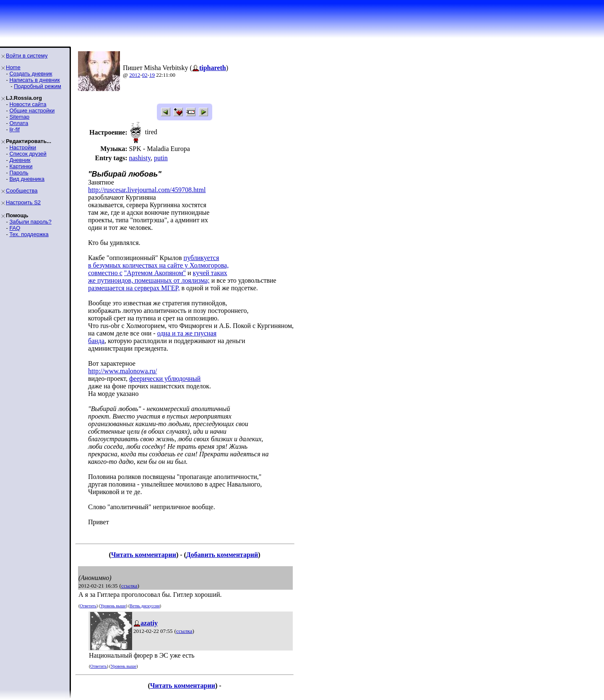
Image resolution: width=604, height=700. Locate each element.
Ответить (88, 606)
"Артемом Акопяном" (155, 273)
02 (145, 75)
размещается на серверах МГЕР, (134, 288)
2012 (135, 75)
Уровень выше (113, 606)
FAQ (15, 228)
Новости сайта (28, 104)
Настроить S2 (23, 202)
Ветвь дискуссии (144, 606)
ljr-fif (14, 129)
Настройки (23, 147)
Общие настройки (32, 111)
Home (13, 67)
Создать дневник (31, 74)
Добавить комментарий (222, 555)
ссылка (129, 586)
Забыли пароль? (30, 222)
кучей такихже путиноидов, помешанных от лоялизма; (158, 277)
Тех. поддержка (29, 234)
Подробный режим (37, 86)
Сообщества (22, 191)
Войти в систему (27, 56)
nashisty (139, 158)
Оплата (19, 123)
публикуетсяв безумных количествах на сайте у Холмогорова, (158, 262)
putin (161, 158)
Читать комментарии (144, 555)
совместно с (105, 273)
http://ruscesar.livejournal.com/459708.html (147, 190)
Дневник (20, 160)
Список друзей (28, 154)
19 (152, 75)
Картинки (21, 166)
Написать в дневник (34, 80)
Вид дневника (27, 179)
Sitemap (19, 117)
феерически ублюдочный (165, 379)
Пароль (19, 173)
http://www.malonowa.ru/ (122, 371)
